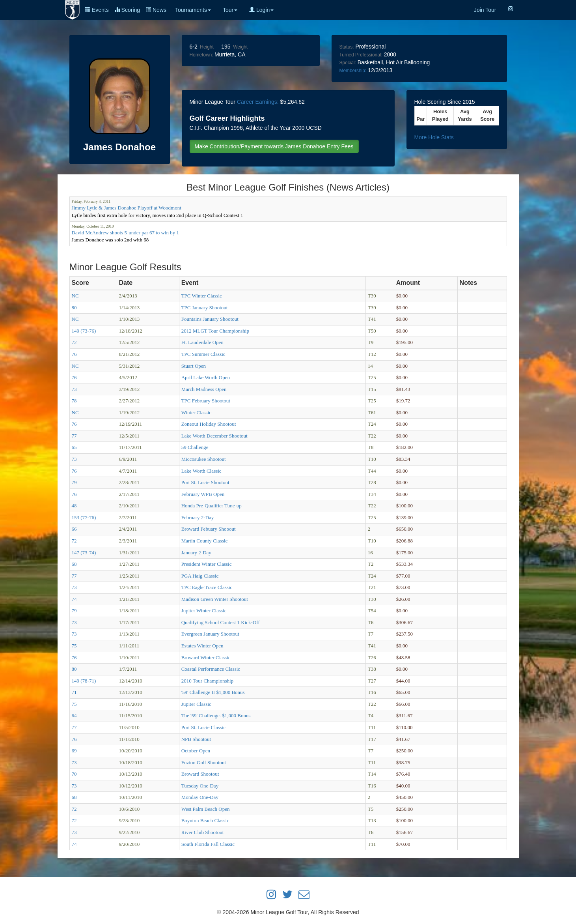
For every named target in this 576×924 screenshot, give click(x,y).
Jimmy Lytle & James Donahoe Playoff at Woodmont (127, 208)
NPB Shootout (196, 739)
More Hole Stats (434, 137)
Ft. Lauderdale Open (202, 342)
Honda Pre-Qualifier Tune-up (212, 506)
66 (74, 529)
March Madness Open (204, 389)
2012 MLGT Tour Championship (215, 331)
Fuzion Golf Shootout (204, 762)
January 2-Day (196, 553)
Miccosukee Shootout (204, 459)
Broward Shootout (200, 774)
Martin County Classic (205, 541)
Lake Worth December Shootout (214, 436)
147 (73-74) (84, 553)
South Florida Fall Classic (208, 844)
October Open (196, 751)
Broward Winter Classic (206, 657)
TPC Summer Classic (203, 354)
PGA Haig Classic (200, 576)
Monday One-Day (200, 797)
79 (74, 482)
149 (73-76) (84, 331)
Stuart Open (194, 366)
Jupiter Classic (196, 704)
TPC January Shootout (205, 308)
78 (74, 401)
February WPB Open (203, 494)
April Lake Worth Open (206, 377)
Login (261, 10)
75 (74, 646)
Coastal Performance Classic (211, 669)
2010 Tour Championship (207, 681)
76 (74, 354)
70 (74, 774)
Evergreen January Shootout (210, 634)
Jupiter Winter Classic (204, 611)
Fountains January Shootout (210, 319)
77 (74, 436)
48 (74, 506)
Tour (230, 10)
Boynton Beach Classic (205, 820)
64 (74, 715)
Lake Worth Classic (201, 471)
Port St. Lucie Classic (204, 727)
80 (74, 308)
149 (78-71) (84, 681)
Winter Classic (196, 412)
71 (74, 692)
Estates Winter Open (202, 646)
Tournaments (193, 10)
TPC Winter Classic (202, 296)
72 (74, 342)
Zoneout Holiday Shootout (209, 424)
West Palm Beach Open (206, 809)
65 (74, 447)
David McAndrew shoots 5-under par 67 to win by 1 (126, 233)
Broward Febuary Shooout (209, 529)
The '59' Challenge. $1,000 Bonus (216, 715)
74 (74, 599)
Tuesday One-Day (200, 786)
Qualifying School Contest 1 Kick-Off (221, 622)
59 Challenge (195, 447)
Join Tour (485, 10)
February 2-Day (198, 517)
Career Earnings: (258, 102)
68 (74, 564)
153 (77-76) (84, 517)
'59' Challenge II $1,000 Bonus (213, 692)
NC (75, 296)
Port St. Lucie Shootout (205, 482)
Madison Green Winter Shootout (215, 599)
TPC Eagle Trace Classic (207, 587)
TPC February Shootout (206, 401)
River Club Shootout (203, 832)
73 (74, 389)
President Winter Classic (207, 564)
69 (74, 751)
